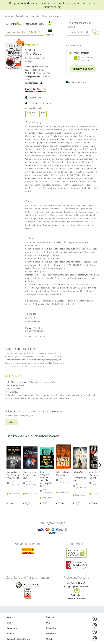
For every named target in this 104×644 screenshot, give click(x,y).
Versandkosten (82, 586)
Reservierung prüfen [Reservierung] (52, 16)
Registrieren (31, 23)
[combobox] (21, 32)
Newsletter (35, 16)
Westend (61, 475)
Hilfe (9, 623)
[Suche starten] (41, 32)
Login (42, 23)
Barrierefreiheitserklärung (19, 639)
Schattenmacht (30, 476)
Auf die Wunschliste (76, 82)
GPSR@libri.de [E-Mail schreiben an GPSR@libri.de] (38, 331)
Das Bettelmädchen (79, 478)
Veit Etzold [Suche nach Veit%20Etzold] (30, 50)
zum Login (12, 422)
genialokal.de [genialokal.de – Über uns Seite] (22, 3)
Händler (11, 634)
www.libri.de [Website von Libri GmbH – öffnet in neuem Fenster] (39, 336)
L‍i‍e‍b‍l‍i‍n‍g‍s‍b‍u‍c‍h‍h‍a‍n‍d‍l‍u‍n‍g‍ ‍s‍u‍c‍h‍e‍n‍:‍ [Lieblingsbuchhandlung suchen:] (79, 25)
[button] (50, 33)
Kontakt (11, 617)
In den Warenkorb (83, 69)
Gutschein (9, 16)
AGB (48, 623)
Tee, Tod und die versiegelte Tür (46, 482)
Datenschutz (52, 628)
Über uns (50, 617)
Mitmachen (51, 634)
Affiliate (49, 639)
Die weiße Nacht (95, 476)
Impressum (12, 628)
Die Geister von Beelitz (13, 476)
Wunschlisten (22, 16)
